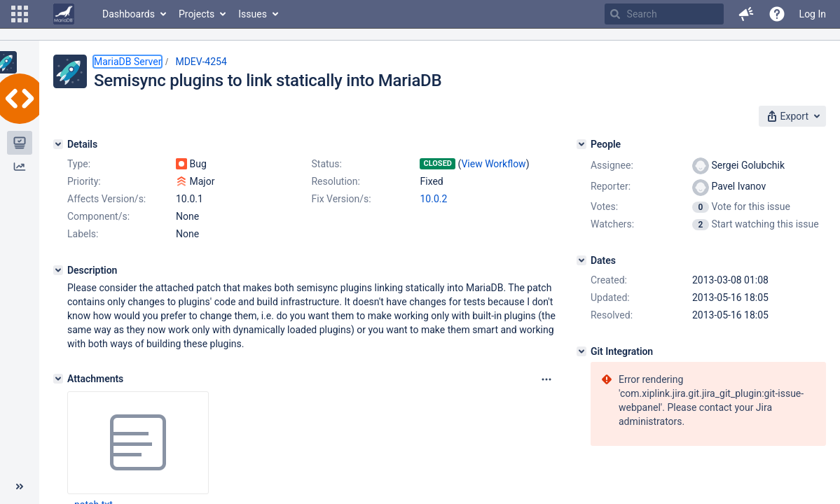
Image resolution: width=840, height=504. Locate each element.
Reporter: (611, 186)
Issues (253, 14)
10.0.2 (433, 199)
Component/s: (98, 216)
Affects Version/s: (106, 199)
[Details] (58, 144)
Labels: (83, 234)
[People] (581, 144)
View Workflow (493, 164)
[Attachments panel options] (546, 379)
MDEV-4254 (201, 62)
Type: (79, 164)
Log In (813, 14)
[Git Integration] (581, 351)
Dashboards (129, 14)
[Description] (58, 270)
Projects (197, 14)
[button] (20, 14)
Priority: (84, 181)
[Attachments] (58, 379)
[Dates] (581, 260)
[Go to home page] (64, 14)
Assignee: (612, 165)
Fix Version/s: (341, 199)
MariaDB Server (128, 62)
